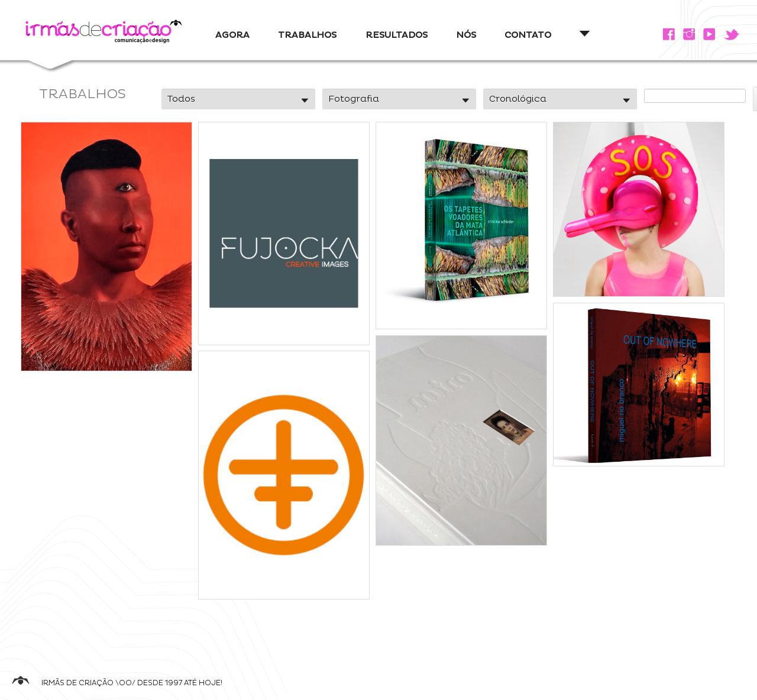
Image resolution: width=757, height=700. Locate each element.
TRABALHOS (307, 35)
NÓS (466, 35)
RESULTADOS (397, 35)
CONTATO (528, 35)
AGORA (232, 35)
